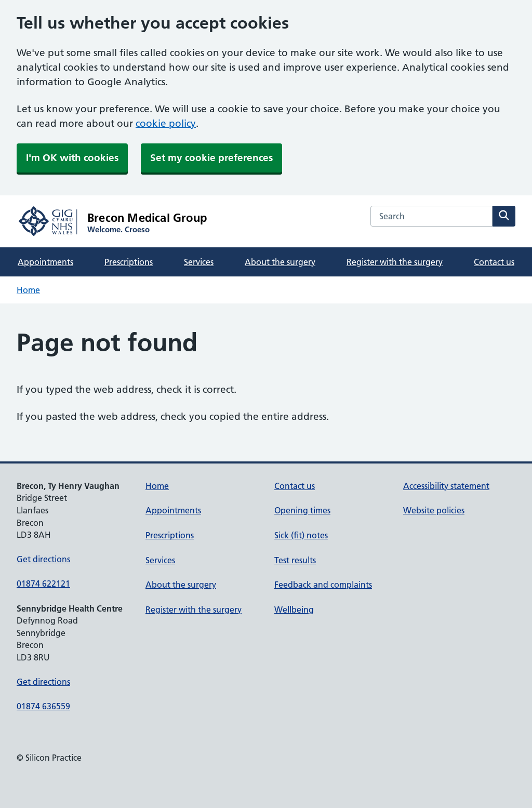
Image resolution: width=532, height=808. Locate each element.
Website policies (434, 510)
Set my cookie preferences (211, 158)
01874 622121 (43, 584)
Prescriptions (129, 262)
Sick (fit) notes (301, 535)
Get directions (43, 559)
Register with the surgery (395, 262)
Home (28, 290)
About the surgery (280, 262)
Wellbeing (294, 610)
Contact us (494, 262)
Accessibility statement (446, 486)
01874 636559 (43, 706)
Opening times (302, 510)
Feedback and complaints (323, 585)
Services (199, 262)
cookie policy (166, 123)
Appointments (45, 262)
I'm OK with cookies (72, 158)
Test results (295, 560)
